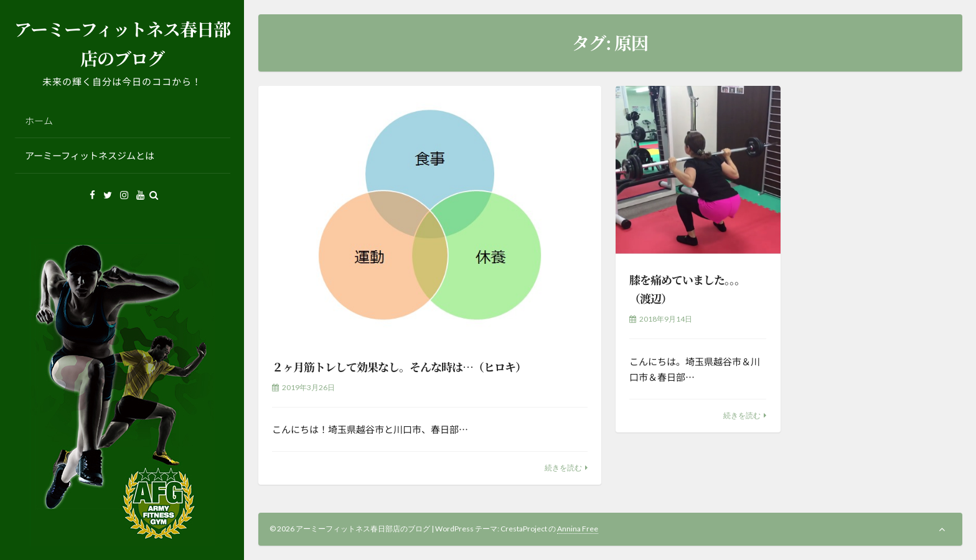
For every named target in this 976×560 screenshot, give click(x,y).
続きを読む (563, 468)
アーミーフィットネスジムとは (90, 155)
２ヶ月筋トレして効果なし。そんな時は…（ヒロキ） (399, 366)
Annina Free (578, 529)
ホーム (39, 120)
